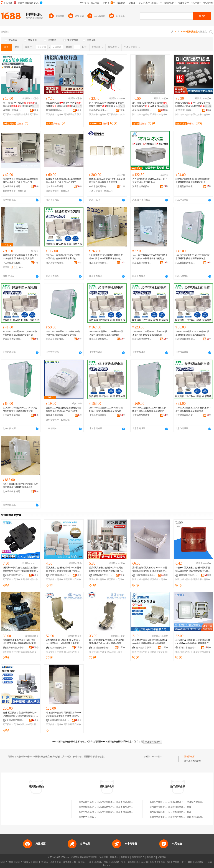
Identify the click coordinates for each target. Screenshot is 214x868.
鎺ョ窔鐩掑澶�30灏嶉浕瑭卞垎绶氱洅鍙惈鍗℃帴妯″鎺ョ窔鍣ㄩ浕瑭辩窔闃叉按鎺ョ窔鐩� (107, 642)
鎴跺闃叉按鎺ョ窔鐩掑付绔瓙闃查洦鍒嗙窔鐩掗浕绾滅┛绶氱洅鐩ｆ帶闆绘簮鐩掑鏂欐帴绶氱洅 (106, 569)
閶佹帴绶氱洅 (70, 114)
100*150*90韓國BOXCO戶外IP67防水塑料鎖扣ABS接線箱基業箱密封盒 (150, 257)
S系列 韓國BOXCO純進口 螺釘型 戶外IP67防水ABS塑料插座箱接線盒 (106, 257)
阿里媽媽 (115, 862)
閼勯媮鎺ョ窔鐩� (202, 114)
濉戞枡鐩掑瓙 (23, 114)
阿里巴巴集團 (7, 862)
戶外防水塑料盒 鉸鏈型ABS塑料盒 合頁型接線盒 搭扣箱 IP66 (150, 181)
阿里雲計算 (133, 862)
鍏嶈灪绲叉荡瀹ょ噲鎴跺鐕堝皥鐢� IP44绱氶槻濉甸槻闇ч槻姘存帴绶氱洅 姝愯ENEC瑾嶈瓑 (150, 642)
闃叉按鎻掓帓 (113, 114)
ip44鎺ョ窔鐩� (157, 652)
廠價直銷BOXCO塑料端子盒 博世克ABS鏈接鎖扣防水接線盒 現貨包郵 (21, 257)
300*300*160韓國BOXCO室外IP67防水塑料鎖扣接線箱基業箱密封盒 (63, 257)
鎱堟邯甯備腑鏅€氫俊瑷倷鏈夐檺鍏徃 (189, 648)
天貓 (74, 862)
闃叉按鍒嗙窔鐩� (72, 724)
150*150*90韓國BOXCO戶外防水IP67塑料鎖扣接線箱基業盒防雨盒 (193, 409)
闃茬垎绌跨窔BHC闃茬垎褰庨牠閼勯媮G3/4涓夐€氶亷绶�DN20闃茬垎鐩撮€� (193, 104)
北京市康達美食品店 (126, 812)
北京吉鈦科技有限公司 (90, 802)
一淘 (89, 862)
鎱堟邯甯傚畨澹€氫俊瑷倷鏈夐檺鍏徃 (59, 648)
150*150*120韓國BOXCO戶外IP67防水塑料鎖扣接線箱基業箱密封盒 (20, 333)
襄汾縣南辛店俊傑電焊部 (180, 817)
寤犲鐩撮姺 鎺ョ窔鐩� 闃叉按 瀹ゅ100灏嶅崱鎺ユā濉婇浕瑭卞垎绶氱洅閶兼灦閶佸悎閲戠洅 (63, 642)
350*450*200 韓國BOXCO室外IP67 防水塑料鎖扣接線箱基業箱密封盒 (150, 333)
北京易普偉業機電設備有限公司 (13, 186)
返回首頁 (139, 742)
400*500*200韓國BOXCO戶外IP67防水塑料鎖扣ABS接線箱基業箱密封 (149, 409)
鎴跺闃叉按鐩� (28, 652)
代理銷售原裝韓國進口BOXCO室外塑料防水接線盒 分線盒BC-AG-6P (21, 181)
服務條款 (114, 857)
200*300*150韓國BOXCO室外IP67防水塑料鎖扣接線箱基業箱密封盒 (193, 333)
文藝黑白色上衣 (176, 802)
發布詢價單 (189, 757)
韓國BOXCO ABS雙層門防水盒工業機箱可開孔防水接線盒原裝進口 (107, 181)
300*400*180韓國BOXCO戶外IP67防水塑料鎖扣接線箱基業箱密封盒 (106, 333)
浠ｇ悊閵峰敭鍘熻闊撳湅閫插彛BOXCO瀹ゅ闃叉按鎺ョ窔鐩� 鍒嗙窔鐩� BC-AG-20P (64, 714)
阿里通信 (154, 862)
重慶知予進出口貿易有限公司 (164, 802)
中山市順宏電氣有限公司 (99, 186)
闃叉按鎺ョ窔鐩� (55, 114)
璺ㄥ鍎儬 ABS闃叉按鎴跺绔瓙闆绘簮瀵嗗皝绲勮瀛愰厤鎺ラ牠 (20, 104)
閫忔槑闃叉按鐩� (11, 652)
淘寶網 (66, 862)
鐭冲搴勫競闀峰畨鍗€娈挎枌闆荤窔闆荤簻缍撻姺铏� (189, 575)
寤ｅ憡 (35, 106)
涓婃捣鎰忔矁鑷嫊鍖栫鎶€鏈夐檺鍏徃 (16, 720)
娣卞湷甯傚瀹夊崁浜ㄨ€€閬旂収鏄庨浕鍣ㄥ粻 (16, 575)
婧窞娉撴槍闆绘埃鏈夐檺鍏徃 (185, 110)
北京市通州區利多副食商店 (129, 807)
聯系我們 (151, 857)
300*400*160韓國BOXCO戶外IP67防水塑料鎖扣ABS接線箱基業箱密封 (106, 409)
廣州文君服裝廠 (157, 812)
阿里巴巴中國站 (40, 862)
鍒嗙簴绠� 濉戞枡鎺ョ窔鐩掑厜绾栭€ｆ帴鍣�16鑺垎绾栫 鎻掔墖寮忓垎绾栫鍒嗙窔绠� (193, 642)
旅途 (189, 807)
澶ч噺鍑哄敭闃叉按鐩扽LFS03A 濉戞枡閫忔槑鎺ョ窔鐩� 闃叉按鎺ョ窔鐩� (150, 569)
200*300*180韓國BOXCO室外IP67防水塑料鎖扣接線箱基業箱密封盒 (193, 181)
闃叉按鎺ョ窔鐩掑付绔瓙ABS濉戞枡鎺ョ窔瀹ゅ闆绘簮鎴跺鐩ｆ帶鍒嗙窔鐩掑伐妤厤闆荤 (63, 569)
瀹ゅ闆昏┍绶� (115, 652)
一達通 (209, 862)
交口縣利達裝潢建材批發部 (181, 812)
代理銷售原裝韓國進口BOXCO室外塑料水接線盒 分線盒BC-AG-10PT (64, 181)
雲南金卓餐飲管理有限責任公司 (165, 807)
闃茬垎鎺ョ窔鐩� (141, 114)
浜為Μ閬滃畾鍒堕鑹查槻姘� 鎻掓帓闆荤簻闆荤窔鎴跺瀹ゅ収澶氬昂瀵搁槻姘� (107, 104)
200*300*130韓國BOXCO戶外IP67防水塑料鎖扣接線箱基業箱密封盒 (20, 409)
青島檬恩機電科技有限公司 (56, 415)
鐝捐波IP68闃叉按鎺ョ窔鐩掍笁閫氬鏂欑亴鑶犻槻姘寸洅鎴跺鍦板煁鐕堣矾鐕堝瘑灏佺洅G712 (20, 569)
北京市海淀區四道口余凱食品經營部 (133, 802)
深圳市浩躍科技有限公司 (142, 186)
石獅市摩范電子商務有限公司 (164, 817)
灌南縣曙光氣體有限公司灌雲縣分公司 (187, 807)
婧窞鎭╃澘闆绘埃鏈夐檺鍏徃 (13, 110)
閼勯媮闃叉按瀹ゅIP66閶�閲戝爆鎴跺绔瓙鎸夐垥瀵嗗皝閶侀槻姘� (63, 104)
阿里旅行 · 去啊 (101, 862)
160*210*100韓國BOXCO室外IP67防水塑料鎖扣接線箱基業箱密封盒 (193, 257)
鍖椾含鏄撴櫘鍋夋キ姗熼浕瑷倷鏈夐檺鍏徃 (59, 720)
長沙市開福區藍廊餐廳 (198, 817)
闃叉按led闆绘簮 (28, 724)
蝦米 (124, 862)
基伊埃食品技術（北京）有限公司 (95, 812)
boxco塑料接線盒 (160, 757)
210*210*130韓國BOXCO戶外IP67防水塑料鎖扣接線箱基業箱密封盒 (63, 333)
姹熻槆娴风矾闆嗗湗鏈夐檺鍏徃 (142, 110)
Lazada (107, 865)
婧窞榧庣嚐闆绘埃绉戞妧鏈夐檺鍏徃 (56, 110)
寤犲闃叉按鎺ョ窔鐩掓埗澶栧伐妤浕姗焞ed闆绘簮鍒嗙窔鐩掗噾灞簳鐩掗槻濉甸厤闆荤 (20, 714)
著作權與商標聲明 (88, 857)
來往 (184, 862)
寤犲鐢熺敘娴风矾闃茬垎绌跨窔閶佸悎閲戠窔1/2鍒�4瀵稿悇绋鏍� (150, 104)
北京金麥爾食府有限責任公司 (111, 807)
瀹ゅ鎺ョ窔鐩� (72, 652)
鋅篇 (189, 812)
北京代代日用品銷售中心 (91, 817)
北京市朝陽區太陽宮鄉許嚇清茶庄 (114, 802)
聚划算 (81, 862)
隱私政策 (125, 857)
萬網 (163, 862)
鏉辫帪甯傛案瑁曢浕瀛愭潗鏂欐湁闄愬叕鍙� (16, 648)
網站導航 (162, 857)
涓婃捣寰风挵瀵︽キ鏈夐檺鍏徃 (99, 110)
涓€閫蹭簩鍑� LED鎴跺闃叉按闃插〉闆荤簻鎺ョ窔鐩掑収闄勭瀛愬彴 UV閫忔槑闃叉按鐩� (20, 642)
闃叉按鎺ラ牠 (9, 114)
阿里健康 (199, 862)
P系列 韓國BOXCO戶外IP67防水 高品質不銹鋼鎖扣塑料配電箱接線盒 (20, 486)
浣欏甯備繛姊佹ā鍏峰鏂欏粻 (146, 575)
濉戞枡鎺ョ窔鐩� (29, 579)
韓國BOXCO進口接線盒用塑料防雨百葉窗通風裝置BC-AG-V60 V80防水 (64, 409)
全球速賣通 (55, 862)
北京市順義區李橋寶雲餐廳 (92, 807)
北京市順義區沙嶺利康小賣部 (111, 812)
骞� (36, 110)
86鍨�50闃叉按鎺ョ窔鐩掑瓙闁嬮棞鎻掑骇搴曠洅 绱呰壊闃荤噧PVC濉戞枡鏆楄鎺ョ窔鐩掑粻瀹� (193, 569)
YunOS (144, 862)
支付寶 (176, 862)
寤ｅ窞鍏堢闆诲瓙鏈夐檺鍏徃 (146, 648)
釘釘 (190, 862)
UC (169, 862)
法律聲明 (104, 857)
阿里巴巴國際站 (23, 862)
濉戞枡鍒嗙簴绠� (202, 652)
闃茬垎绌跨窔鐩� (159, 114)
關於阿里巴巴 (138, 857)
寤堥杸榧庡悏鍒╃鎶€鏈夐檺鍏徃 (59, 575)
